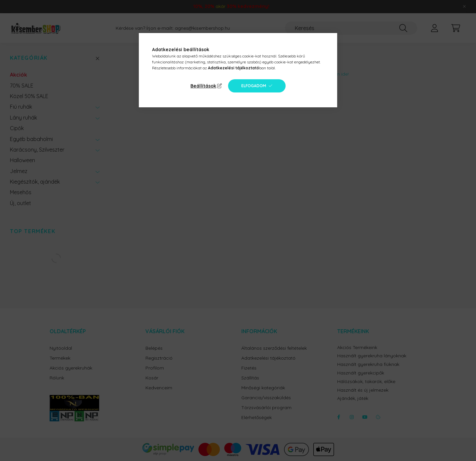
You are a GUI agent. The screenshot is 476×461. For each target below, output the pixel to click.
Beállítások (203, 86)
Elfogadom (254, 86)
